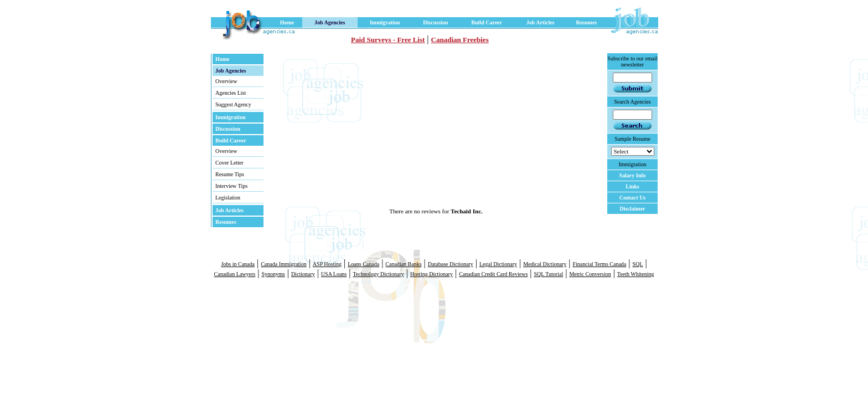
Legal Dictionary (498, 264)
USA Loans (334, 274)
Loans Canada (363, 264)
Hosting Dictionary (432, 274)
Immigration (385, 22)
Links (632, 186)
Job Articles (541, 22)
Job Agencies (330, 22)
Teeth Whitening (636, 274)
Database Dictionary (451, 264)
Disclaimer (632, 209)
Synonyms (273, 274)
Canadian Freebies (460, 40)
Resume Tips (230, 174)
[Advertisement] (390, 130)
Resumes (586, 22)
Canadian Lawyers (235, 274)
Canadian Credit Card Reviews (493, 274)
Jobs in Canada (238, 264)
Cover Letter (229, 163)
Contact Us (633, 198)
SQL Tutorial (548, 274)
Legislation (228, 198)
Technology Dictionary (378, 274)
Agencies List (231, 93)
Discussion (435, 22)
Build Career (487, 22)
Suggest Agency (233, 104)
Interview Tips (231, 186)
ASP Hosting (327, 264)
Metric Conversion (590, 274)
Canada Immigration (283, 264)
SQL (637, 264)
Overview (226, 81)
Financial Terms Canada (599, 264)
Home (287, 22)
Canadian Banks (403, 264)
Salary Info (632, 175)
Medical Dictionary (545, 264)
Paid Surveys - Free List (388, 40)
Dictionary (303, 274)
